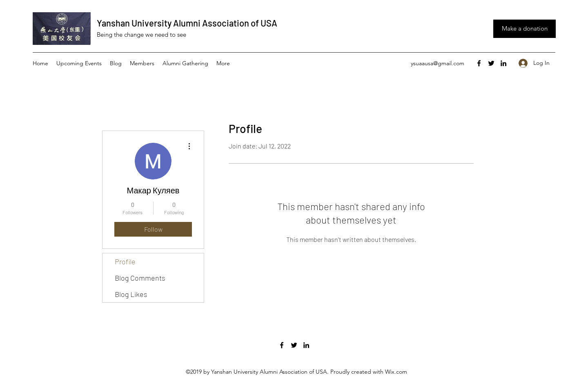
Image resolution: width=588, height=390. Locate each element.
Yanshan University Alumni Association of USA (187, 23)
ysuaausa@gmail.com (438, 63)
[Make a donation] (525, 29)
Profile (125, 261)
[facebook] (479, 63)
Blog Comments (140, 278)
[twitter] (491, 63)
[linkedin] (503, 63)
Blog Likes (131, 294)
